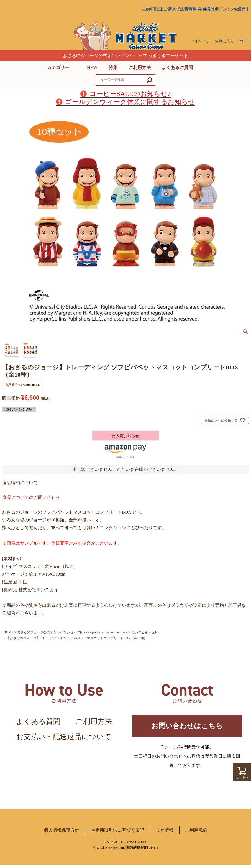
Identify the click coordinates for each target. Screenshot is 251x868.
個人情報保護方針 (62, 833)
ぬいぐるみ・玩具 (145, 632)
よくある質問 (38, 721)
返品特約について (20, 483)
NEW (92, 68)
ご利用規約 (196, 833)
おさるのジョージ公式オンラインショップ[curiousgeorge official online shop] (72, 632)
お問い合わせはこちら (187, 728)
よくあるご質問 (177, 68)
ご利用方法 (140, 68)
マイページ (200, 41)
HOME (8, 632)
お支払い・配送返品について (64, 737)
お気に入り (224, 41)
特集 (113, 68)
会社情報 (165, 833)
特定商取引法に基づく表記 (117, 833)
